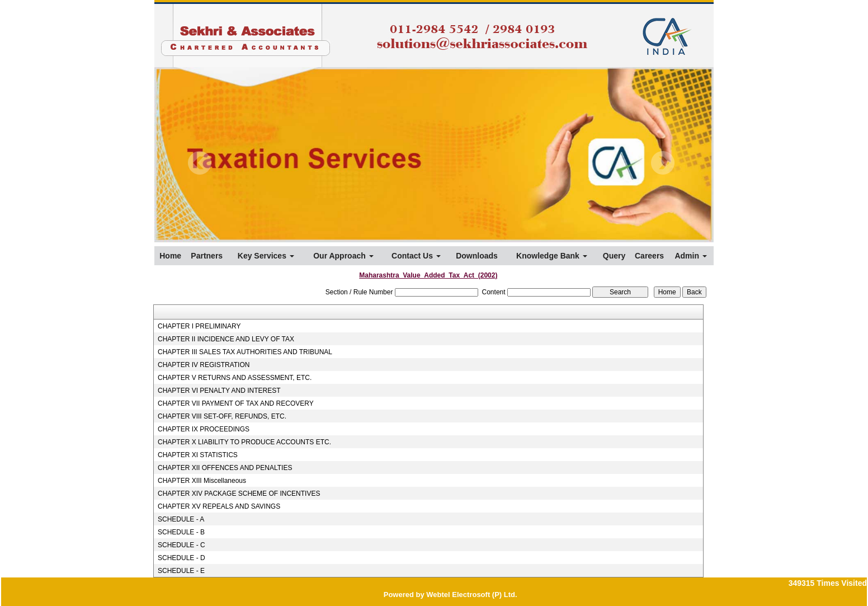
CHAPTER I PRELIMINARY (199, 326)
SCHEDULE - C (181, 545)
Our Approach (343, 256)
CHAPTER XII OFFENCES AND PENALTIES (225, 468)
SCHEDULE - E (181, 571)
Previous (200, 163)
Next (662, 163)
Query (614, 256)
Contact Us (416, 256)
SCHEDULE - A (181, 519)
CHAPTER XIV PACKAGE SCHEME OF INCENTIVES (239, 494)
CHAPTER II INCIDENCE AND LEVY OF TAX (226, 339)
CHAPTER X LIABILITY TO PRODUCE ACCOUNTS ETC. (244, 442)
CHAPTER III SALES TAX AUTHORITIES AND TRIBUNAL (245, 352)
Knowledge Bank (552, 256)
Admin (690, 256)
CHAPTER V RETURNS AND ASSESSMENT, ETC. (235, 378)
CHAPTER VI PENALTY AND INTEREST (219, 391)
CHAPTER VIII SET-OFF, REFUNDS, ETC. (222, 416)
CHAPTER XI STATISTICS (198, 455)
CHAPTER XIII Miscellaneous (202, 481)
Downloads (477, 256)
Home (170, 256)
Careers (649, 256)
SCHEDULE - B (181, 532)
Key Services (266, 256)
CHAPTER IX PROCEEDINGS (204, 429)
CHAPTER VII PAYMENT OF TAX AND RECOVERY (236, 403)
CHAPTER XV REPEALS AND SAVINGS (219, 506)
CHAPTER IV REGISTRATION (204, 365)
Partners (207, 256)
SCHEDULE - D (181, 558)
